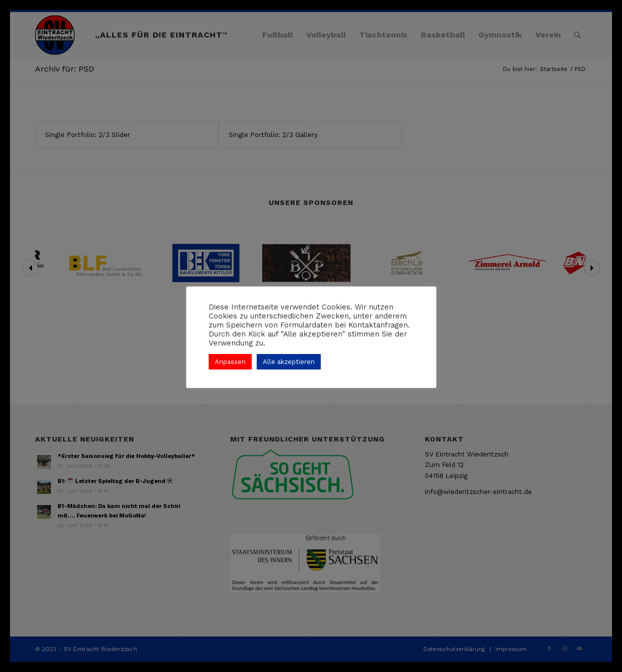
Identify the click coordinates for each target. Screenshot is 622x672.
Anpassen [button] (230, 362)
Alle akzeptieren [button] (289, 362)
